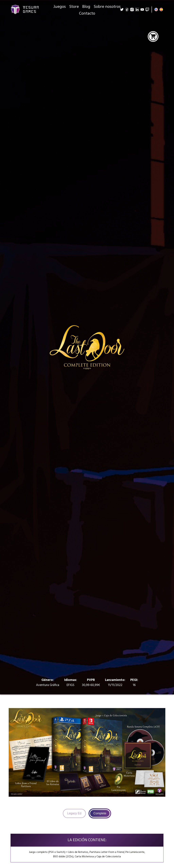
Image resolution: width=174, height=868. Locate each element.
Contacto (87, 14)
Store (74, 7)
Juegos (60, 7)
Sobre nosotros (107, 7)
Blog (86, 7)
